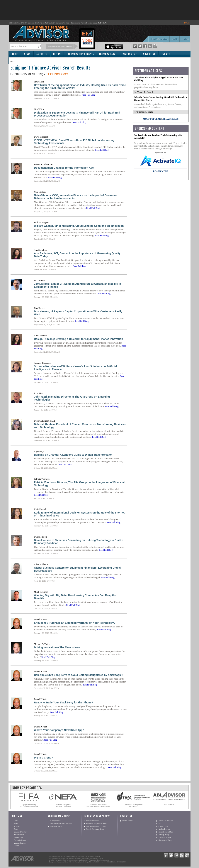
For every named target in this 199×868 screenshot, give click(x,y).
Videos (16, 846)
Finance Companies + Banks (97, 824)
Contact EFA (163, 826)
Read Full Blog (88, 95)
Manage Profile (56, 821)
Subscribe (19, 61)
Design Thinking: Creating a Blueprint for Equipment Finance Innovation (78, 339)
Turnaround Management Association (133, 806)
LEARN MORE (161, 171)
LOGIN (187, 23)
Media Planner (128, 821)
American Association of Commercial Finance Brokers (98, 806)
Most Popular (152, 119)
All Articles (170, 119)
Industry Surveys (20, 843)
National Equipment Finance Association (64, 806)
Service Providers (93, 821)
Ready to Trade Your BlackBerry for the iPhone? (63, 702)
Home (15, 54)
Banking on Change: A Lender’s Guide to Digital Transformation (73, 455)
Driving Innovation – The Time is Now (57, 647)
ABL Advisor (169, 805)
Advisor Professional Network (61, 824)
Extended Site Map (166, 832)
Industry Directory (79, 54)
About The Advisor (159, 39)
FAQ (160, 824)
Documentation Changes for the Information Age (64, 168)
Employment (129, 54)
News (27, 54)
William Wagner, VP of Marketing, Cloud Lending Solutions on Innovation (79, 226)
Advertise (149, 54)
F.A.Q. (175, 39)
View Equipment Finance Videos (60, 46)
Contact (185, 39)
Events (166, 54)
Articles (42, 54)
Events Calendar (20, 840)
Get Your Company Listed (96, 826)
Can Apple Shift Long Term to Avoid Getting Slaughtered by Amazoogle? (79, 675)
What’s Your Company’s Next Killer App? (59, 730)
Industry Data (107, 54)
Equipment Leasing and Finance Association (29, 806)
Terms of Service (165, 837)
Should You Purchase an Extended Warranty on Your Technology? (75, 623)
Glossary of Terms (165, 840)
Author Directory (165, 829)
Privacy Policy (164, 835)
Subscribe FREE (56, 826)
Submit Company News (95, 829)
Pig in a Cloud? (43, 758)
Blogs (57, 54)
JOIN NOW (103, 23)
